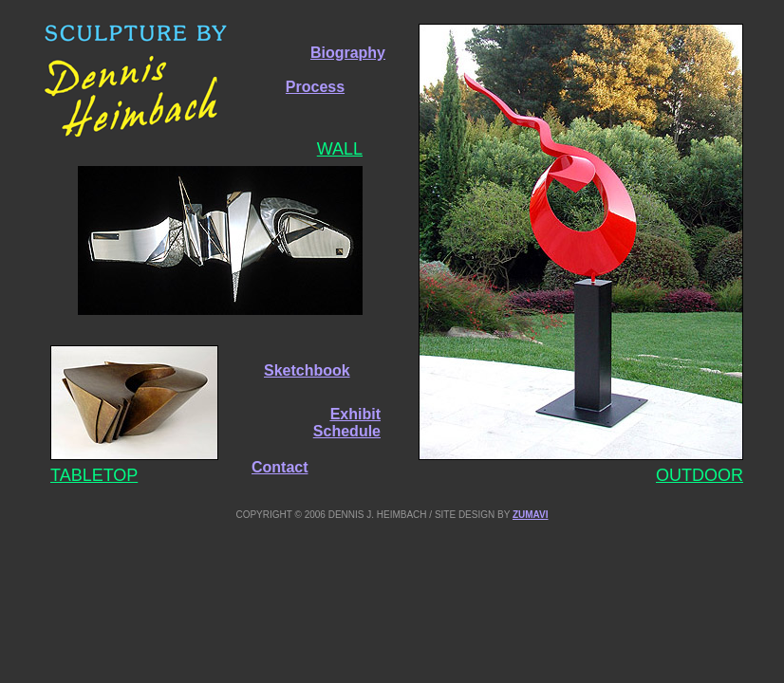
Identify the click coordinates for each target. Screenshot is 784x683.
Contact (280, 467)
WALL (340, 149)
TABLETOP (94, 475)
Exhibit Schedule (347, 423)
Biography (348, 53)
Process (315, 87)
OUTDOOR (700, 475)
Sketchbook (307, 370)
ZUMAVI (531, 515)
